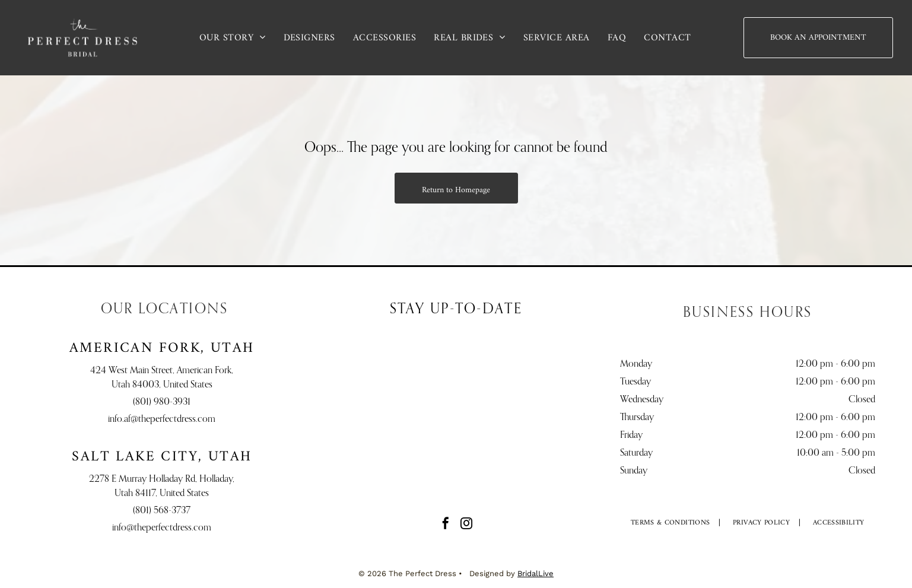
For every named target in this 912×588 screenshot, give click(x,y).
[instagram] (466, 525)
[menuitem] (233, 37)
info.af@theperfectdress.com (162, 419)
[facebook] (446, 525)
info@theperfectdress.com (162, 528)
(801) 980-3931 (162, 402)
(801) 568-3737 (162, 511)
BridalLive (536, 573)
